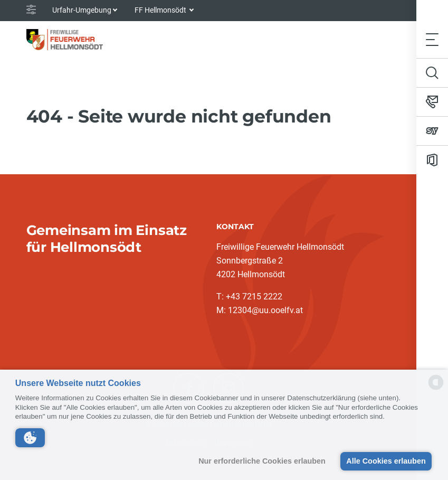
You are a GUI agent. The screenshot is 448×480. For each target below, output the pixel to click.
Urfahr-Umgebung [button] (82, 10)
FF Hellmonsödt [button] (161, 10)
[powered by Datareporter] (436, 389)
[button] (30, 438)
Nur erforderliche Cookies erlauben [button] (262, 461)
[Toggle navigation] (432, 39)
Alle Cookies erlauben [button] (386, 461)
